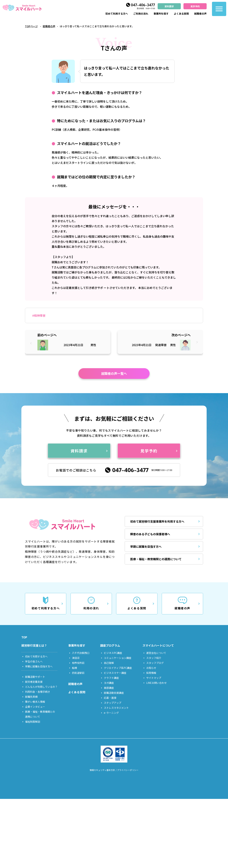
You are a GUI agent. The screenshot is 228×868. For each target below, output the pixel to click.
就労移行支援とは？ (34, 645)
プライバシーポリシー (128, 770)
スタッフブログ (155, 663)
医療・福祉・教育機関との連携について (156, 559)
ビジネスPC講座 (113, 653)
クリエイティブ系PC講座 (118, 668)
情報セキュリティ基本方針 (102, 770)
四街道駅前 (78, 673)
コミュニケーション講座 (118, 658)
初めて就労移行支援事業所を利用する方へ (157, 521)
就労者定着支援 (34, 682)
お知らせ (151, 668)
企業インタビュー (35, 707)
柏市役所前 (78, 663)
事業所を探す (161, 14)
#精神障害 (39, 315)
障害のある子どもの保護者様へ (150, 534)
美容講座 (109, 688)
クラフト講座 (111, 678)
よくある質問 (181, 14)
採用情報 (151, 673)
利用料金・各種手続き (38, 692)
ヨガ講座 (109, 683)
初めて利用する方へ (117, 14)
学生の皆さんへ (34, 661)
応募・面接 (110, 698)
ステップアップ (113, 703)
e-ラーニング (111, 713)
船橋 (74, 668)
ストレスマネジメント (116, 708)
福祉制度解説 (33, 722)
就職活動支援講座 (114, 693)
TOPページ (31, 26)
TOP (24, 637)
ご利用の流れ (141, 14)
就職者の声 (200, 14)
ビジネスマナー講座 (115, 673)
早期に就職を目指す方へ (146, 546)
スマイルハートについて (158, 645)
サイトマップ (154, 678)
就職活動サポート (35, 677)
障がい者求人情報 (35, 702)
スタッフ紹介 (154, 658)
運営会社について (156, 653)
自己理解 (109, 663)
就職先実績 (31, 697)
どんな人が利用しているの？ (41, 687)
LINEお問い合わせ (156, 683)
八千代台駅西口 (81, 653)
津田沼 (76, 658)
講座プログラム (110, 645)
